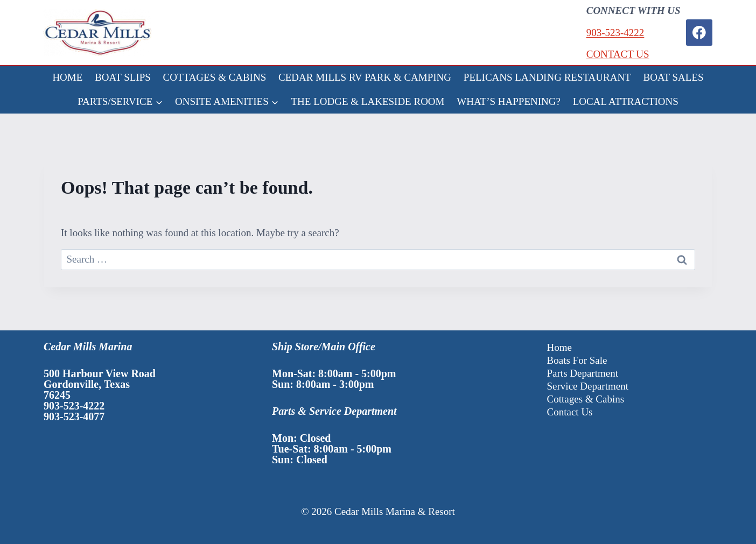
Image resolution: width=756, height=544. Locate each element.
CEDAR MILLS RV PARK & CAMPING (365, 77)
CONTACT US (618, 54)
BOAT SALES (674, 77)
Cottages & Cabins (586, 399)
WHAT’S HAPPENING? (509, 101)
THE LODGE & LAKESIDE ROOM (368, 101)
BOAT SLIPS (123, 77)
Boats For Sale (577, 360)
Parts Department (583, 373)
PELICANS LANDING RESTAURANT (547, 77)
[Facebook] (699, 33)
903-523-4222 (615, 33)
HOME (67, 77)
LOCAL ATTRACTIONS (626, 101)
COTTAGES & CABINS (215, 77)
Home (559, 347)
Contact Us (570, 412)
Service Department (588, 386)
